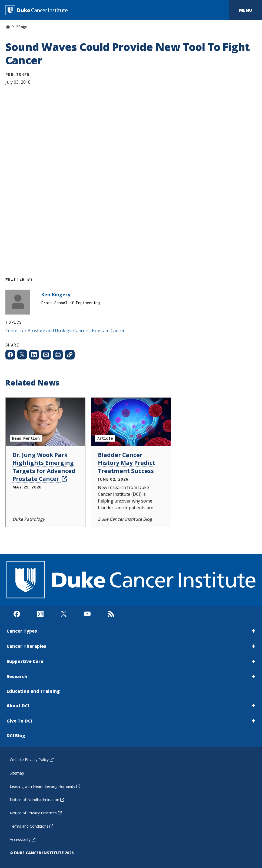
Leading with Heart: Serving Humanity (45, 786)
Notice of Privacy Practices (36, 813)
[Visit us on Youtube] (87, 613)
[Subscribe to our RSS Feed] (111, 613)
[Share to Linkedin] (34, 355)
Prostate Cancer (108, 331)
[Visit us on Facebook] (17, 613)
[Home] (8, 27)
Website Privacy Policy (32, 759)
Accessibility (23, 839)
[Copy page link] (70, 355)
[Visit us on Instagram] (40, 613)
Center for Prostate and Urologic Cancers (47, 331)
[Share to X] (22, 355)
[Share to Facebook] (10, 355)
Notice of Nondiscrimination (37, 800)
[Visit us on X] (64, 613)
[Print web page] (58, 355)
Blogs (22, 27)
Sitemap (17, 773)
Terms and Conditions (31, 826)
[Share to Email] (46, 355)
